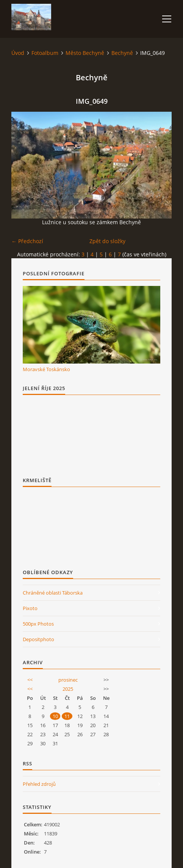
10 (55, 716)
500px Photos (38, 624)
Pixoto (30, 608)
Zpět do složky (107, 241)
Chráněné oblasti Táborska (53, 593)
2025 (68, 689)
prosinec (68, 680)
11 (67, 716)
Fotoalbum (45, 53)
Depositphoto (38, 639)
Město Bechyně (85, 53)
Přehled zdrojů (39, 784)
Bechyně (122, 53)
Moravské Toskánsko (46, 369)
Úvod (18, 53)
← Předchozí (27, 241)
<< (30, 680)
